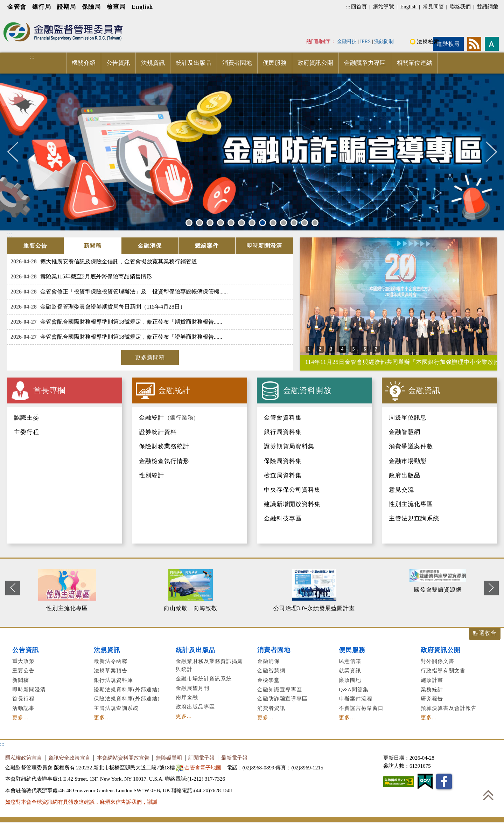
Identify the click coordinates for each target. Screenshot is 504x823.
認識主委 (27, 418)
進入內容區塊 (18, 18)
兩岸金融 (187, 697)
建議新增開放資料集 (292, 504)
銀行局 (42, 7)
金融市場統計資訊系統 (204, 679)
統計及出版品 (194, 63)
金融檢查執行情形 (164, 461)
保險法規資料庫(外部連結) (127, 698)
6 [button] (241, 223)
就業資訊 (350, 670)
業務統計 (432, 689)
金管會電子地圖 (200, 767)
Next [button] (492, 152)
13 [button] (316, 223)
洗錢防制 (384, 41)
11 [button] (295, 223)
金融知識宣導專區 (280, 689)
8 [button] (262, 223)
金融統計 (152, 418)
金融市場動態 (408, 461)
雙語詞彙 (488, 6)
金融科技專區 (283, 518)
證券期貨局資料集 (289, 446)
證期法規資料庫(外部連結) (127, 689)
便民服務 (275, 63)
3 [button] (210, 223)
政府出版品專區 (195, 707)
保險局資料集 (283, 461)
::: (348, 6)
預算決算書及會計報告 (449, 708)
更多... (20, 717)
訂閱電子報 (201, 758)
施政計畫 (432, 680)
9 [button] (273, 223)
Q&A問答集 (354, 689)
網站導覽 (384, 6)
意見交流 (401, 490)
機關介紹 (84, 63)
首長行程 (23, 698)
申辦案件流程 (356, 698)
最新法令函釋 (111, 661)
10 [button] (284, 223)
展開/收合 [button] (485, 634)
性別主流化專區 (411, 504)
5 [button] (231, 223)
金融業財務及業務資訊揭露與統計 (209, 665)
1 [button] (189, 223)
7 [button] (252, 223)
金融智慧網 (405, 432)
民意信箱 (350, 661)
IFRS (366, 41)
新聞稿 (21, 680)
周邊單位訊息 (408, 418)
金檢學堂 (268, 680)
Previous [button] (17, 152)
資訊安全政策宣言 (69, 758)
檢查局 (116, 7)
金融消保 (268, 661)
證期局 (66, 7)
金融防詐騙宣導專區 (282, 698)
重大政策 (23, 661)
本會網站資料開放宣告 (123, 758)
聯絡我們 (460, 6)
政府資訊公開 (315, 63)
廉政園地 (350, 680)
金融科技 (347, 41)
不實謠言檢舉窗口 (361, 708)
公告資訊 (118, 63)
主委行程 (27, 432)
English (142, 7)
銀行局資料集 (283, 432)
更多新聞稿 (150, 357)
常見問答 (433, 6)
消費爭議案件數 (411, 446)
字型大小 (492, 44)
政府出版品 (405, 475)
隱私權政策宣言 (24, 758)
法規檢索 (428, 42)
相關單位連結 (414, 63)
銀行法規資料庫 (113, 680)
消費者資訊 (271, 708)
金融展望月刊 (192, 688)
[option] (252, 152)
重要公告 (23, 670)
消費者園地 (237, 63)
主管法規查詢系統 (414, 518)
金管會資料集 (283, 418)
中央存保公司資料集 (292, 490)
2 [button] (199, 223)
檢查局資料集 (283, 475)
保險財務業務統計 (164, 446)
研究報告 (432, 698)
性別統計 (152, 475)
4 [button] (220, 223)
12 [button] (305, 223)
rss (474, 44)
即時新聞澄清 (29, 689)
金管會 (17, 7)
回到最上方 (488, 795)
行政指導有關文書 (443, 670)
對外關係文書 (437, 661)
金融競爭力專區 (365, 63)
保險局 (91, 7)
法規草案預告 (111, 670)
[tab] (35, 246)
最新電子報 (234, 758)
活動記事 (23, 708)
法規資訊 (153, 63)
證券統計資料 (158, 432)
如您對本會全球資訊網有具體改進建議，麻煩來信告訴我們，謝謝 (81, 802)
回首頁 (359, 6)
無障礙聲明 (169, 758)
